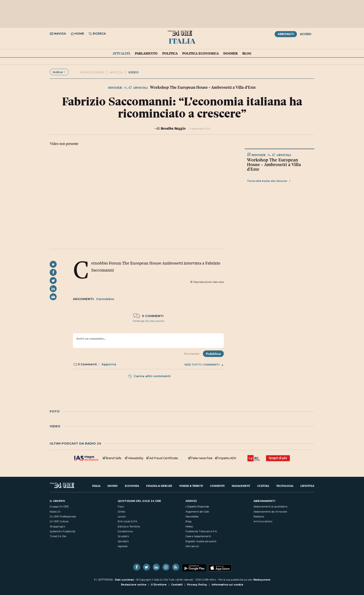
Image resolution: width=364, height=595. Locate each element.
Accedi (306, 34)
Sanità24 (123, 541)
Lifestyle (307, 486)
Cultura (263, 486)
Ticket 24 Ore (58, 536)
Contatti (177, 585)
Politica (170, 53)
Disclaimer (192, 354)
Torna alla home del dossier (269, 181)
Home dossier (92, 72)
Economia (132, 486)
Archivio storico (263, 521)
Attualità (121, 53)
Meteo (189, 526)
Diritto (121, 512)
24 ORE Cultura (59, 521)
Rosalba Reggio (173, 128)
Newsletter (192, 517)
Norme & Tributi (191, 486)
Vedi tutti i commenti (204, 365)
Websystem (262, 580)
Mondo (113, 486)
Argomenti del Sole (197, 512)
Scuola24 (123, 536)
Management (241, 486)
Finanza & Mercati (159, 486)
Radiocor (259, 517)
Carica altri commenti (149, 376)
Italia (182, 41)
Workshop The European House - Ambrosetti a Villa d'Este (274, 164)
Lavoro (122, 517)
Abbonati (286, 34)
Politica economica (200, 53)
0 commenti (148, 316)
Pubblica (213, 354)
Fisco (121, 507)
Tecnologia (285, 486)
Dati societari (125, 580)
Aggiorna (109, 364)
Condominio (125, 531)
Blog (247, 53)
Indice (59, 72)
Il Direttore (159, 585)
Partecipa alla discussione (148, 321)
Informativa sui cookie (227, 585)
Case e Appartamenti (198, 536)
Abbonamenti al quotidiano (270, 507)
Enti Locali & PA (127, 521)
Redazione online (134, 585)
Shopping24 (57, 526)
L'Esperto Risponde (197, 507)
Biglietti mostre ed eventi (201, 541)
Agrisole (123, 546)
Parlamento (146, 53)
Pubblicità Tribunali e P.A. (201, 531)
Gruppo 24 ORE (59, 507)
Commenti (217, 486)
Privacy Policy (197, 585)
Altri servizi (192, 546)
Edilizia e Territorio (129, 526)
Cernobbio (105, 299)
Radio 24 (55, 512)
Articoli (116, 72)
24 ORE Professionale (63, 517)
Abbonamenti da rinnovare (270, 512)
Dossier (231, 53)
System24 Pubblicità (62, 531)
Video (133, 72)
